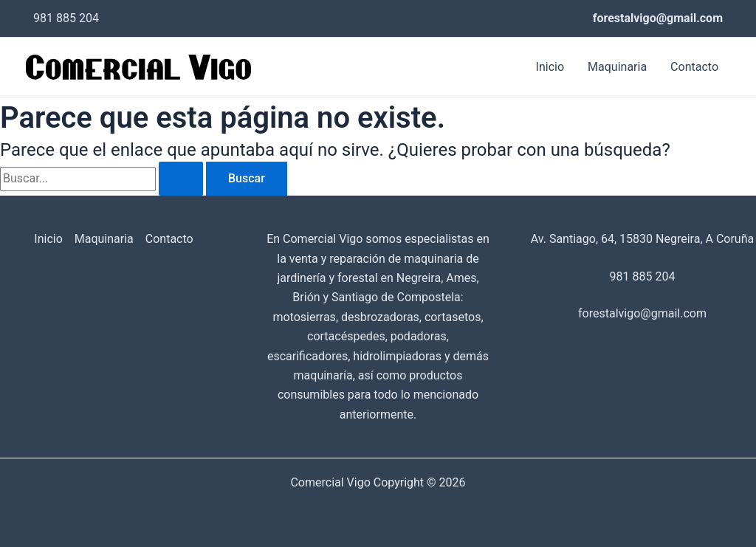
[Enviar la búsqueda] (181, 179)
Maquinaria (617, 67)
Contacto (694, 67)
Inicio (550, 67)
